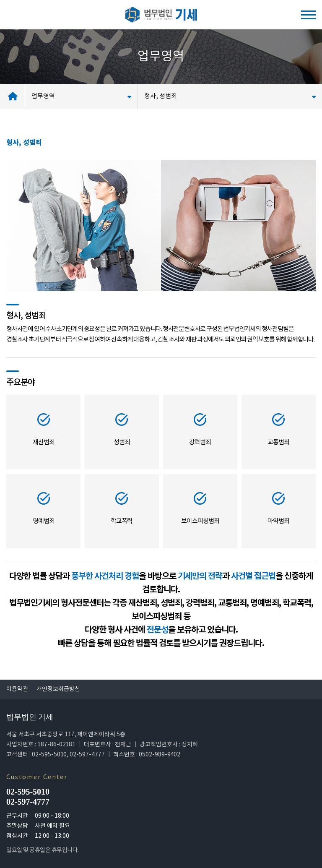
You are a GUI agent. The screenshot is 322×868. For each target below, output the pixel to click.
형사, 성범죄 (230, 96)
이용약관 (17, 689)
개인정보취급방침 (58, 689)
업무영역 (81, 96)
